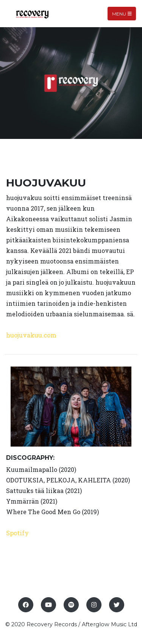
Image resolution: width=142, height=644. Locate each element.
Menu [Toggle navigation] (122, 13)
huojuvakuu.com (31, 335)
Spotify (17, 533)
